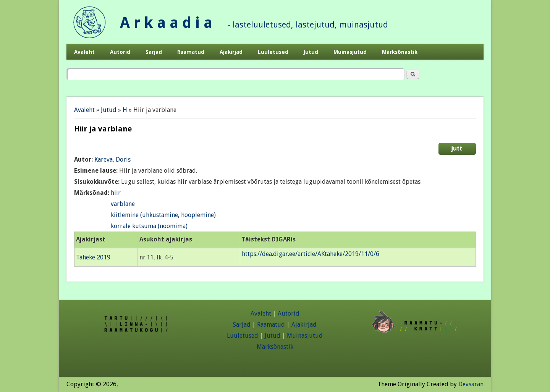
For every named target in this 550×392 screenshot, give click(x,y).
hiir (116, 193)
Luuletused (273, 52)
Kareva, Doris (112, 160)
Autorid (120, 52)
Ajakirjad (231, 52)
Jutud (311, 52)
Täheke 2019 (93, 257)
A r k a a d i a (166, 23)
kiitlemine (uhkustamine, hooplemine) (163, 215)
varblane (123, 204)
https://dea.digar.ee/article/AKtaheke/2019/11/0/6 (311, 254)
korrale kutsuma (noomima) (149, 226)
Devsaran (471, 384)
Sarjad (154, 52)
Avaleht (84, 52)
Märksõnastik (400, 52)
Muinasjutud (350, 52)
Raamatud (191, 52)
